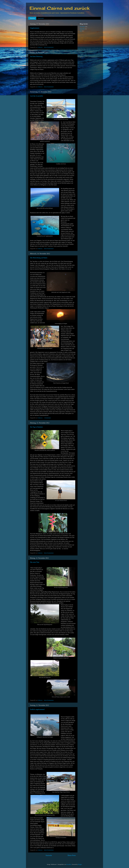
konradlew (69, 864)
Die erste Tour (35, 562)
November (82, 27)
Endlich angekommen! (37, 709)
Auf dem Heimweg (36, 56)
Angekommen (35, 28)
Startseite (32, 18)
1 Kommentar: (48, 418)
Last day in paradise (37, 96)
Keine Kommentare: (49, 47)
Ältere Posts (72, 855)
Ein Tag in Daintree (36, 427)
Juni (81, 31)
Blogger (80, 864)
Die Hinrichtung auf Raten (39, 258)
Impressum (41, 18)
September (82, 29)
